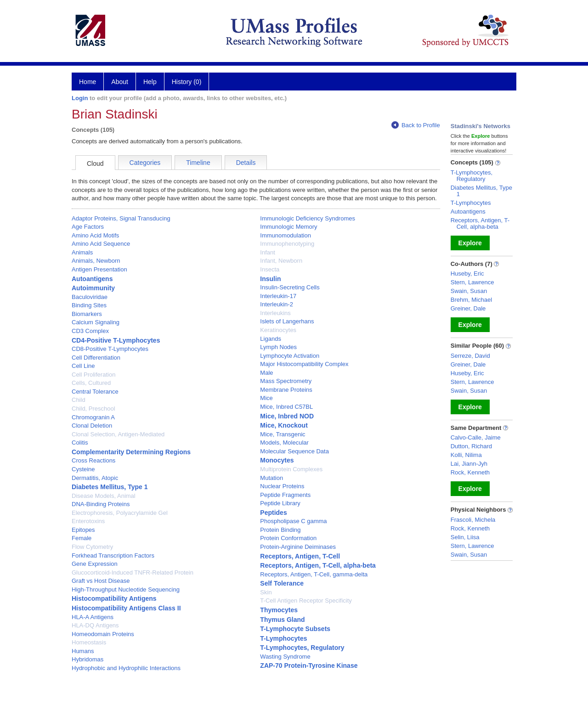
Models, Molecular (284, 443)
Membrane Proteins (286, 390)
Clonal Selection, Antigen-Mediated (118, 434)
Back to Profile (416, 125)
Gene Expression (95, 564)
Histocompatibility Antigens (114, 598)
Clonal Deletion (92, 426)
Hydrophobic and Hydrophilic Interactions (126, 668)
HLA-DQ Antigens (95, 625)
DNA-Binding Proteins (101, 504)
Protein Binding (280, 530)
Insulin (270, 279)
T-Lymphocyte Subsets (295, 629)
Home (88, 82)
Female (82, 538)
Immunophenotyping (287, 244)
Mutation (271, 478)
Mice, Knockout (284, 425)
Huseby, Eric (467, 274)
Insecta (270, 269)
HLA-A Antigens (93, 617)
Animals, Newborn (96, 261)
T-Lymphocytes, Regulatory (302, 648)
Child (79, 400)
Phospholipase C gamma (293, 521)
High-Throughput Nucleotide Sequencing (126, 589)
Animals (82, 252)
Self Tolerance (282, 583)
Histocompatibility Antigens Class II (126, 608)
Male (266, 373)
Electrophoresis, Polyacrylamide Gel (120, 513)
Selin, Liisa (465, 537)
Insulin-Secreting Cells (290, 287)
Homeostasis (89, 642)
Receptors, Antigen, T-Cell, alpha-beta (318, 565)
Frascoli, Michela (473, 520)
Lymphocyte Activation (290, 356)
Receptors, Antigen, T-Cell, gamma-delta (314, 574)
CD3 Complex (90, 331)
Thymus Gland (282, 620)
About (120, 82)
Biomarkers (87, 314)
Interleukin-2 (277, 304)
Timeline (198, 163)
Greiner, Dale (468, 308)
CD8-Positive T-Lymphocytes (110, 349)
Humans (83, 651)
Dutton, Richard (471, 446)
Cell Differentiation (96, 358)
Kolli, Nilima (466, 455)
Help (150, 82)
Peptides (273, 513)
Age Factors (88, 227)
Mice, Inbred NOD (287, 416)
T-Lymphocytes (283, 638)
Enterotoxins (88, 521)
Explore (470, 243)
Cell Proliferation (93, 375)
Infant (268, 252)
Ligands (271, 339)
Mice (266, 398)
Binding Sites (89, 305)
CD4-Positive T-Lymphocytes (116, 340)
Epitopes (83, 530)
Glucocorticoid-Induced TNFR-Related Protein (133, 572)
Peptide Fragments (285, 495)
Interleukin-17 (278, 296)
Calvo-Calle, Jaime (476, 437)
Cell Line (83, 366)
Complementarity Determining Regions (131, 452)
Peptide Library (280, 503)
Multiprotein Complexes (291, 469)
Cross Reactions (93, 460)
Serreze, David (470, 356)
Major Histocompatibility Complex (304, 364)
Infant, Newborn (281, 261)
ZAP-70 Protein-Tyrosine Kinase (309, 666)
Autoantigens (92, 279)
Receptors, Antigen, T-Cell (300, 556)
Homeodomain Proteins (103, 634)
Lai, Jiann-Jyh (469, 464)
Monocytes (277, 460)
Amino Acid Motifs (95, 235)
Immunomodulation (286, 235)
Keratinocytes (278, 330)
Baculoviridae (90, 297)
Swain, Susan (469, 291)
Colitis (80, 443)
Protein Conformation (288, 538)
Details (246, 163)
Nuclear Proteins (282, 486)
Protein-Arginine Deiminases (298, 547)
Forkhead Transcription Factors (113, 556)
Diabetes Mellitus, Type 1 (110, 487)
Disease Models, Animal (104, 496)
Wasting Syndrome (285, 657)
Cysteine (83, 469)
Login (80, 98)
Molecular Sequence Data (294, 451)
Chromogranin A (93, 417)
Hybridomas (88, 659)
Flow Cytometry (92, 547)
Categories (145, 163)
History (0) (187, 82)
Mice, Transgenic (283, 434)
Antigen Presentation (99, 269)
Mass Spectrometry (286, 381)
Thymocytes (279, 610)
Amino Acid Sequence (101, 244)
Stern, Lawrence (472, 282)
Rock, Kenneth (470, 472)
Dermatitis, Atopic (95, 478)
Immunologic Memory (288, 227)
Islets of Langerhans (287, 321)
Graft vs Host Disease (101, 581)
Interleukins (275, 313)
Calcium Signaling (96, 322)
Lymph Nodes (278, 347)
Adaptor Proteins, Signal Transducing (121, 218)
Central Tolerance (95, 392)
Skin (266, 592)
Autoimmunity (93, 288)
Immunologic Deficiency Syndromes (308, 218)
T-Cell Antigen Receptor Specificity (306, 601)
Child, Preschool (93, 409)
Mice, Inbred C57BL (286, 407)
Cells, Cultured (91, 383)
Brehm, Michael (471, 300)
